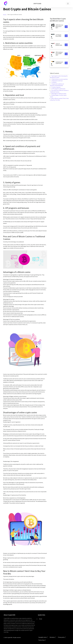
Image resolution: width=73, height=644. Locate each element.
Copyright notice (42, 637)
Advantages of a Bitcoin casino (59, 94)
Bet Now (66, 27)
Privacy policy (61, 637)
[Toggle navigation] (68, 4)
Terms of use (41, 640)
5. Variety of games (56, 87)
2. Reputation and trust (57, 81)
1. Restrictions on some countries (59, 79)
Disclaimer (52, 637)
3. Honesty (54, 82)
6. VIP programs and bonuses (58, 89)
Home (5, 15)
